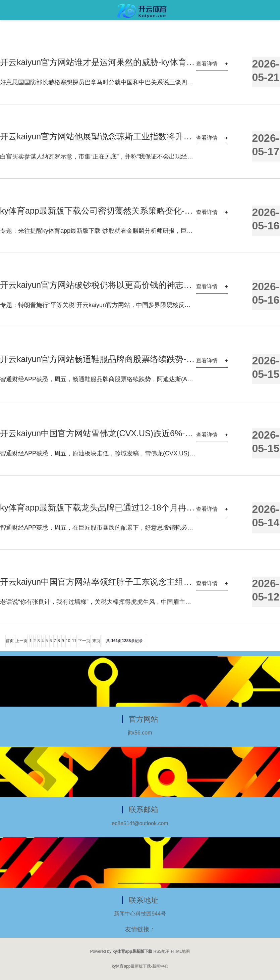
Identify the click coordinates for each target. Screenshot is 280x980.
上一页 (21, 641)
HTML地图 (181, 951)
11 (74, 641)
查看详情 (207, 64)
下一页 (84, 641)
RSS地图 (162, 951)
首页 (10, 641)
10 (68, 641)
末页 (96, 641)
